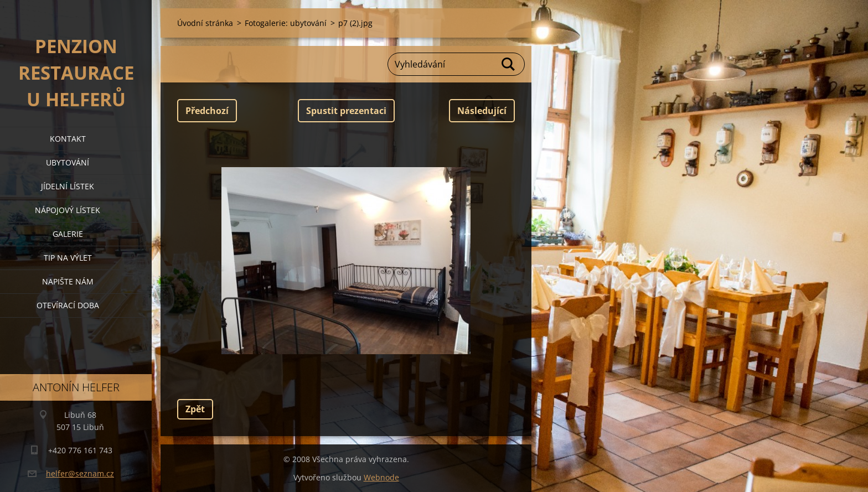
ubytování (68, 162)
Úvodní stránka (205, 23)
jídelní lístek (68, 186)
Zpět (195, 409)
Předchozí (207, 111)
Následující (482, 111)
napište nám (68, 281)
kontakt (68, 139)
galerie (68, 234)
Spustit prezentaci (346, 111)
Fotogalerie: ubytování (286, 23)
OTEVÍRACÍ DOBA (68, 305)
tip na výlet (68, 258)
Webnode (381, 477)
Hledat (509, 64)
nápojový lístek (68, 210)
